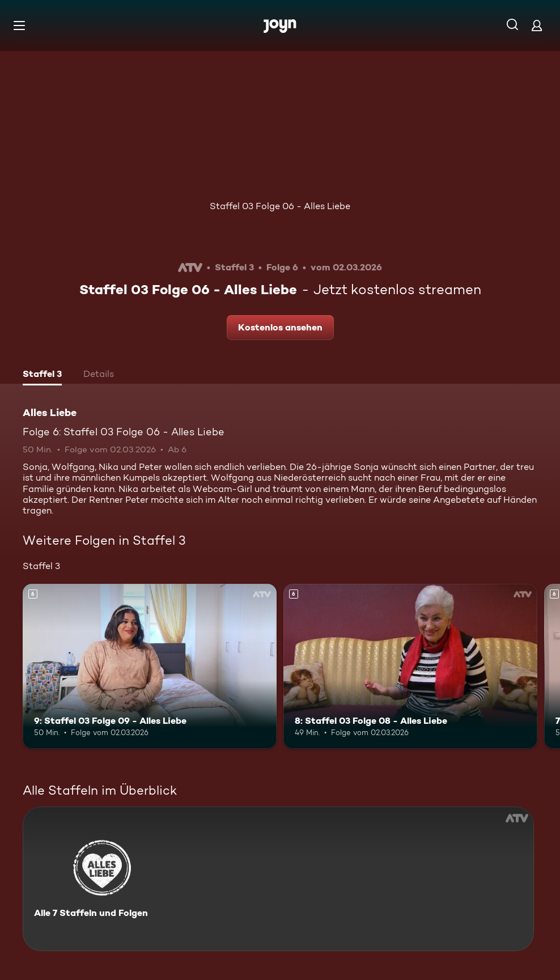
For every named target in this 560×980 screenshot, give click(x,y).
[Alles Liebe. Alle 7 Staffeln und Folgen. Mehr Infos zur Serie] (278, 879)
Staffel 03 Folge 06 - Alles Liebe (280, 206)
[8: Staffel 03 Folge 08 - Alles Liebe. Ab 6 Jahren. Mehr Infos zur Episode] (410, 666)
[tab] (42, 375)
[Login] (537, 25)
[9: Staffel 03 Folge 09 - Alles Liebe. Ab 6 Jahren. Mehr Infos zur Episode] (150, 666)
